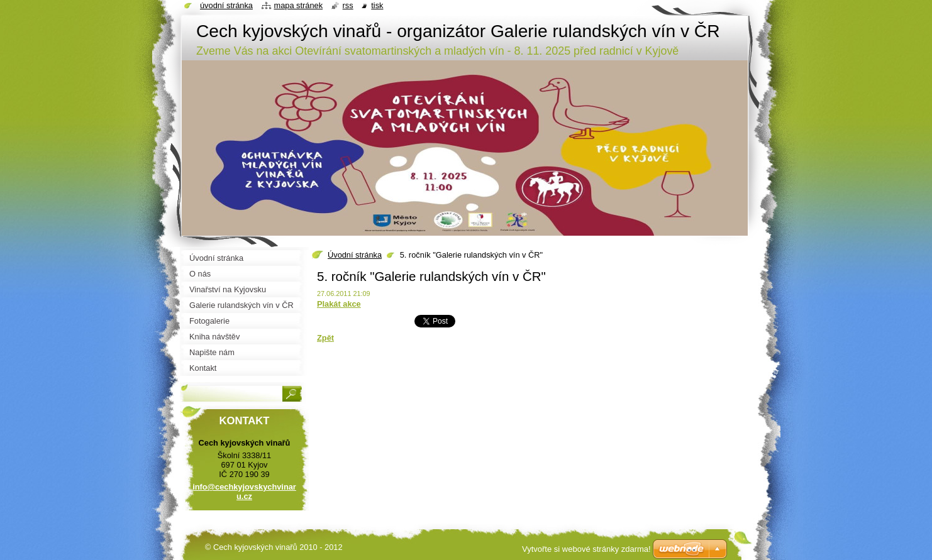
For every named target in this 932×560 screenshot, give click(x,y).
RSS (348, 5)
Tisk (377, 5)
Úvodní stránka (355, 255)
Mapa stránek (299, 5)
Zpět (325, 338)
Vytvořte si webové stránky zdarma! (586, 549)
